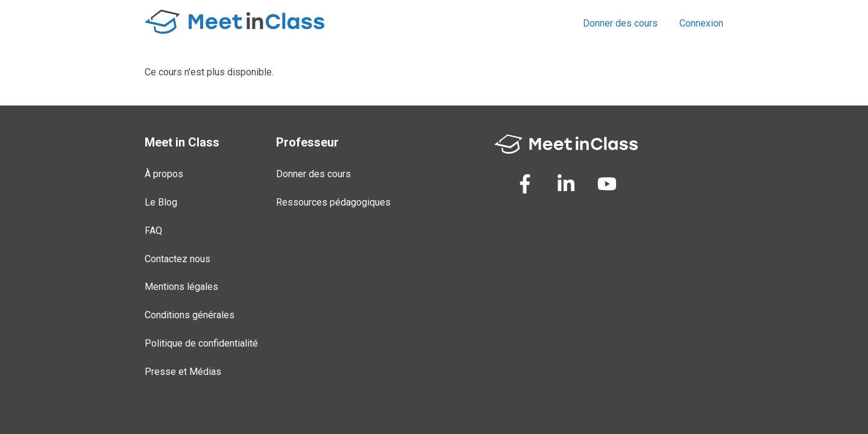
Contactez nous (178, 259)
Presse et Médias (183, 372)
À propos (164, 174)
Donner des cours (620, 23)
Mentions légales (181, 287)
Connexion (701, 23)
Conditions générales (190, 315)
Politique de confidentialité (201, 343)
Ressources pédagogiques (333, 202)
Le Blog (161, 202)
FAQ (153, 231)
